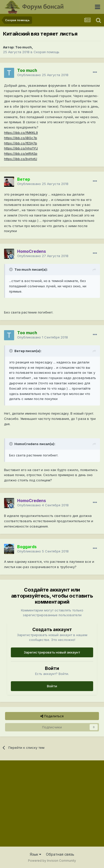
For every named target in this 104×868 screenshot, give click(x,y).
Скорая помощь (46, 52)
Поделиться (52, 716)
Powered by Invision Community (52, 861)
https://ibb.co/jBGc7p (21, 138)
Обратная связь (60, 854)
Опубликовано (43, 75)
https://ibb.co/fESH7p (21, 143)
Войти (52, 686)
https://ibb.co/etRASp (21, 153)
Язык (35, 854)
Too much (23, 47)
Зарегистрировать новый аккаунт (52, 652)
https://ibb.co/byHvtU (21, 159)
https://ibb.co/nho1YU (21, 148)
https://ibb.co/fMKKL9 (21, 133)
